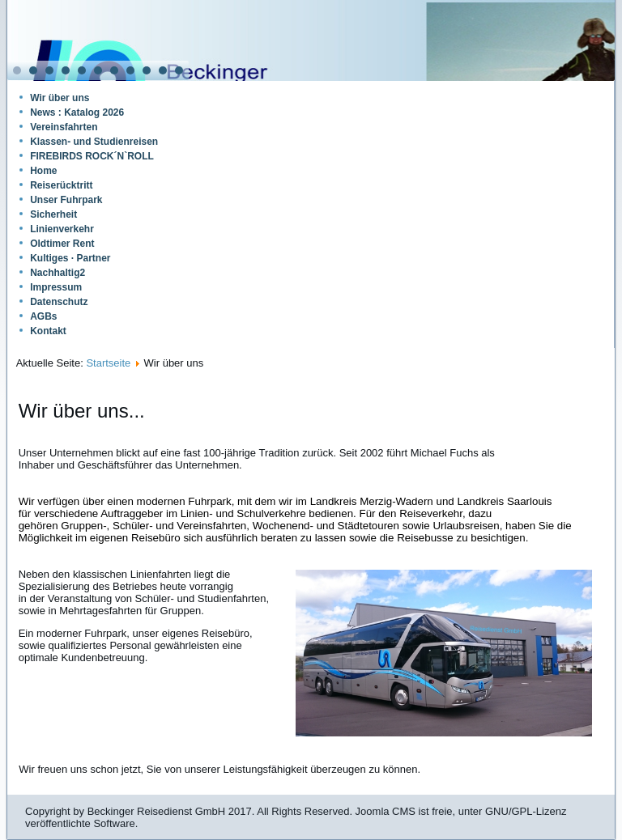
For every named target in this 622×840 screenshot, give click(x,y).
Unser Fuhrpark (66, 200)
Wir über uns (60, 98)
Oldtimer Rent (62, 244)
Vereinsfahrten (64, 127)
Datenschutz (59, 302)
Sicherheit (53, 214)
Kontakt (48, 331)
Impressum (56, 287)
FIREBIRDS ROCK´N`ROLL (92, 156)
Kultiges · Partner (70, 258)
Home (43, 171)
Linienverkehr (62, 229)
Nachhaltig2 (58, 273)
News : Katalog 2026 (77, 112)
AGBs (43, 316)
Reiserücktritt (61, 185)
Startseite (108, 363)
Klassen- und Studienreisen (94, 142)
